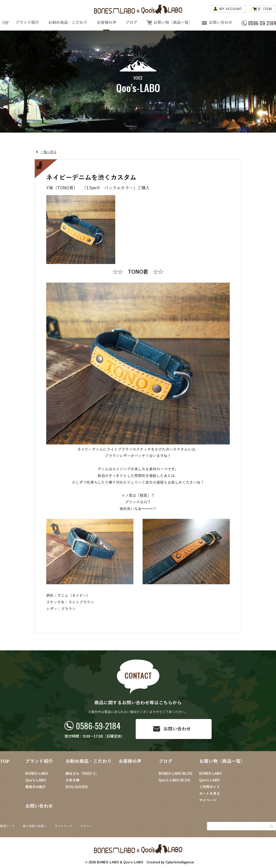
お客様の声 (107, 23)
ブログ (131, 23)
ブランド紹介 (27, 23)
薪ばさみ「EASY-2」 (82, 774)
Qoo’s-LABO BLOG (174, 780)
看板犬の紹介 (36, 787)
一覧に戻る (49, 152)
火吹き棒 (72, 780)
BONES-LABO (37, 774)
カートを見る (210, 794)
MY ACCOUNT (231, 9)
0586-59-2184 (98, 726)
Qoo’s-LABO (36, 780)
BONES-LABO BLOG (175, 774)
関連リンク (7, 826)
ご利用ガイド (210, 787)
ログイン (86, 826)
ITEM (261, 9)
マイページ (208, 800)
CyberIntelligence (180, 862)
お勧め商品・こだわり (68, 23)
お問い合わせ (221, 23)
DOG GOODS (77, 787)
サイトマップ (63, 826)
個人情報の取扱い (35, 826)
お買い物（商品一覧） (173, 23)
